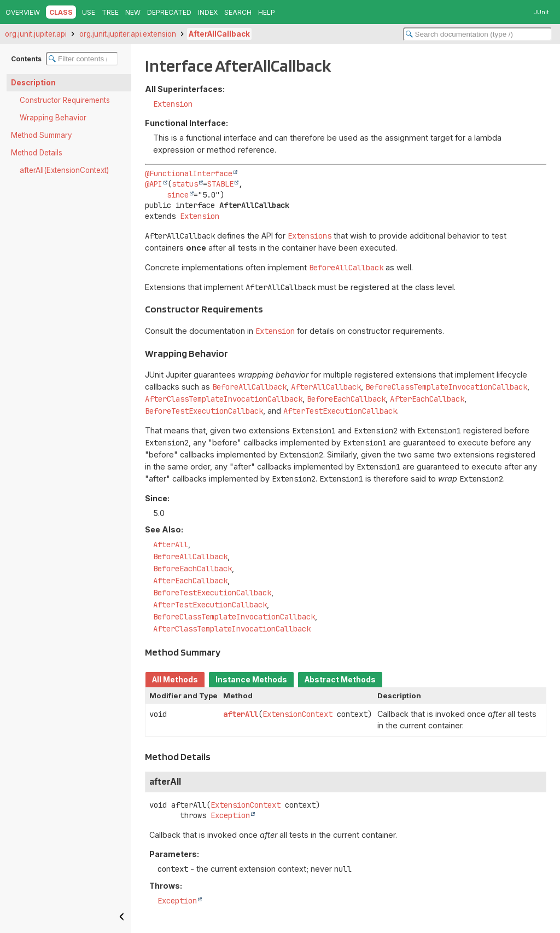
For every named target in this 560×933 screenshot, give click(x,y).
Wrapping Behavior (53, 118)
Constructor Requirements (65, 100)
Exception (230, 815)
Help (267, 12)
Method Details (37, 153)
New (133, 12)
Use (89, 12)
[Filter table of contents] (82, 59)
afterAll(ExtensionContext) (64, 170)
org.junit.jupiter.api (36, 34)
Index (208, 12)
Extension (173, 104)
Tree (110, 12)
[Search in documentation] (477, 34)
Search (238, 12)
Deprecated (169, 12)
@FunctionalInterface (189, 173)
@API (154, 184)
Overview (23, 12)
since (178, 195)
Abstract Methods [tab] (340, 680)
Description (33, 83)
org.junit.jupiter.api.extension (128, 34)
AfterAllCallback (219, 34)
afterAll (241, 714)
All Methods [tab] (175, 680)
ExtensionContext (297, 714)
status (185, 184)
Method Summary (42, 135)
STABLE (220, 184)
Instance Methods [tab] (251, 680)
